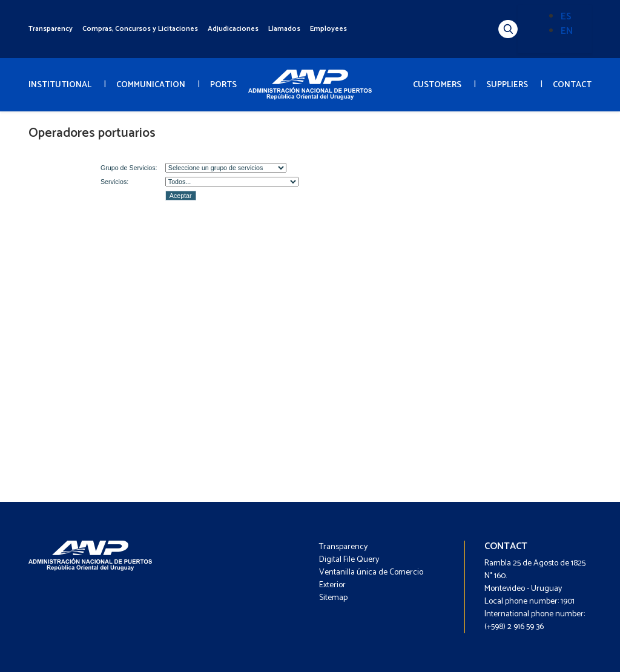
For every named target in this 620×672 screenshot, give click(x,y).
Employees (328, 29)
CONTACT (572, 85)
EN (567, 31)
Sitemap (333, 598)
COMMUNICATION (151, 85)
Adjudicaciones (233, 29)
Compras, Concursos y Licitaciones (140, 29)
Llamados (284, 29)
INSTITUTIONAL (60, 85)
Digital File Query (349, 560)
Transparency (51, 29)
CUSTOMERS (437, 85)
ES (566, 17)
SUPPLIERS (507, 85)
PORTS (223, 85)
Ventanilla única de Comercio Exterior (371, 579)
